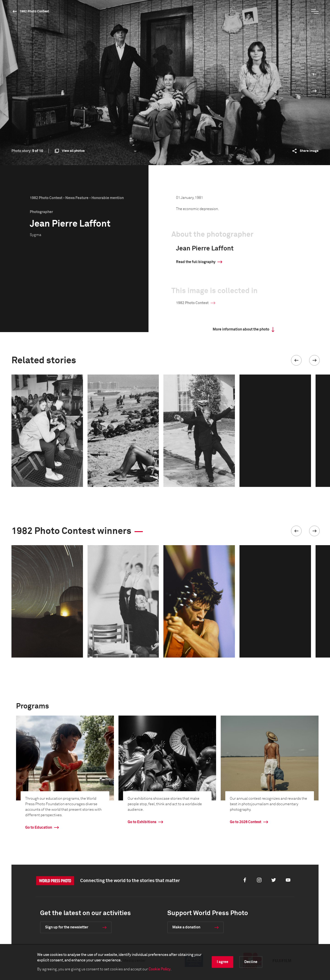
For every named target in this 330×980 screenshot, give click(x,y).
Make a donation (186, 927)
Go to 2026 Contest (246, 822)
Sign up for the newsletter (67, 927)
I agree (223, 962)
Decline (251, 962)
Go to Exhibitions (142, 822)
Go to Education (39, 827)
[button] (296, 360)
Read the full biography (196, 262)
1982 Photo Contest (34, 11)
